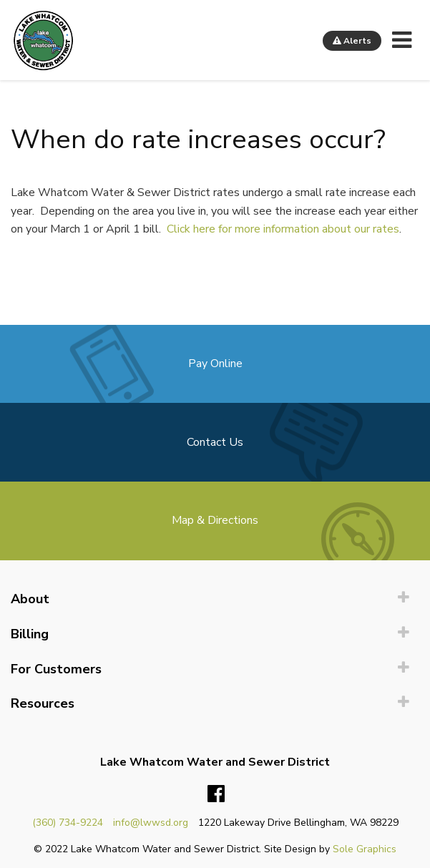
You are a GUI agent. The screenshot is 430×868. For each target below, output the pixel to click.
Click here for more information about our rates (283, 229)
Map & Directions (215, 520)
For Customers (56, 669)
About (30, 599)
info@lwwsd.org (151, 823)
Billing (30, 634)
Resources (43, 703)
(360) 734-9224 (68, 823)
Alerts (352, 41)
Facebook (216, 794)
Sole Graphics (365, 849)
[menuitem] (215, 599)
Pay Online (215, 364)
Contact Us (215, 442)
